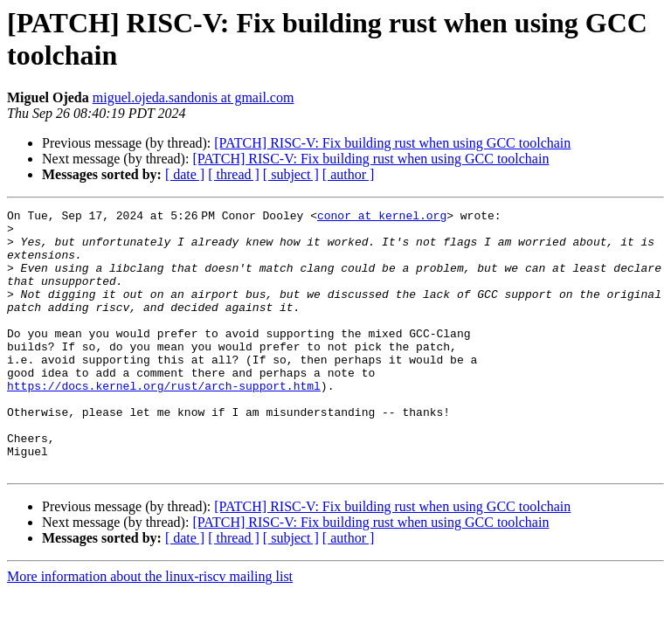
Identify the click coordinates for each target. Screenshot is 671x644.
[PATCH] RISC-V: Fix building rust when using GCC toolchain (392, 143)
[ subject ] (291, 174)
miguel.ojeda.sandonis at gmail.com (194, 97)
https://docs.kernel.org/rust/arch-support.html (164, 422)
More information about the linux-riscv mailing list (150, 629)
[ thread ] (234, 174)
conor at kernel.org (385, 218)
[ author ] (349, 174)
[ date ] (185, 174)
